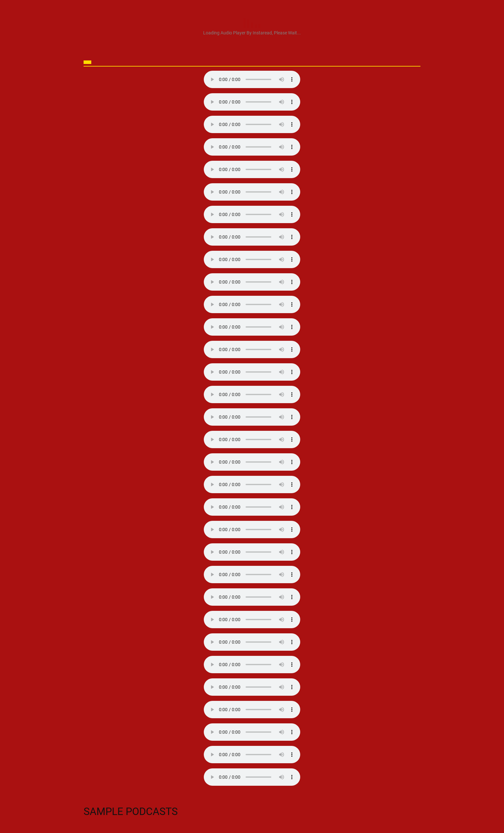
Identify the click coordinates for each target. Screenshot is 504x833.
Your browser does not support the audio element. (252, 79)
